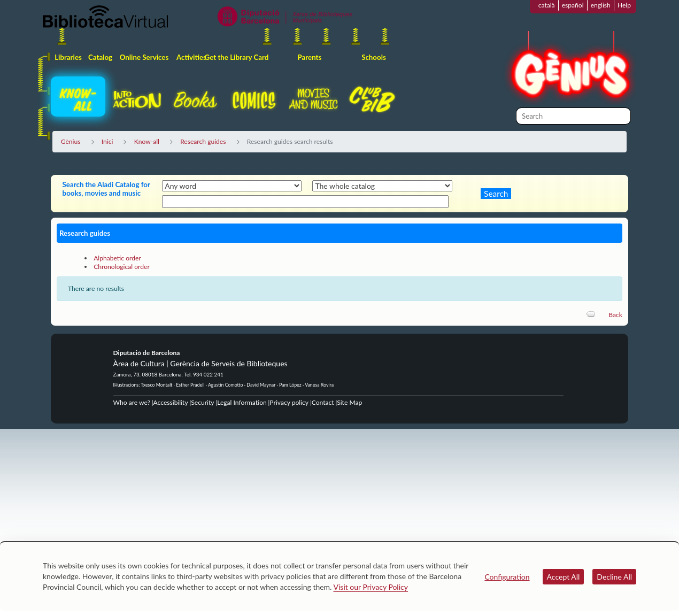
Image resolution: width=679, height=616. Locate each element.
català (547, 5)
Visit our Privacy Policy (371, 587)
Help (624, 5)
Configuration (507, 577)
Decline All (614, 577)
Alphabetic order (117, 258)
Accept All (564, 577)
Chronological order (122, 267)
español (573, 5)
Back (615, 315)
